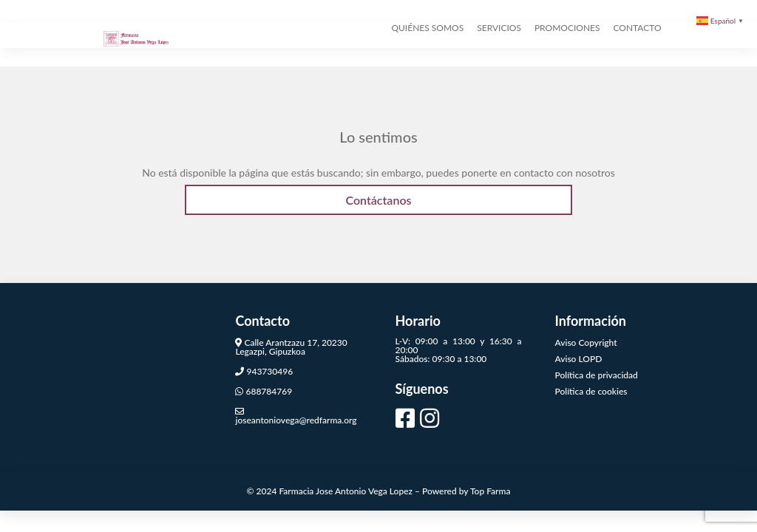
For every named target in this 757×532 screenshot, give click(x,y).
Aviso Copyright (586, 335)
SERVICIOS (499, 65)
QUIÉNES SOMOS (427, 65)
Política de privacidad (597, 368)
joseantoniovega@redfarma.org (296, 413)
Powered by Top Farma (466, 484)
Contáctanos (378, 193)
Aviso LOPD (579, 351)
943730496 (269, 364)
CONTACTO (638, 65)
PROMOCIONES (567, 65)
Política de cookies (591, 384)
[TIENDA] (675, 65)
